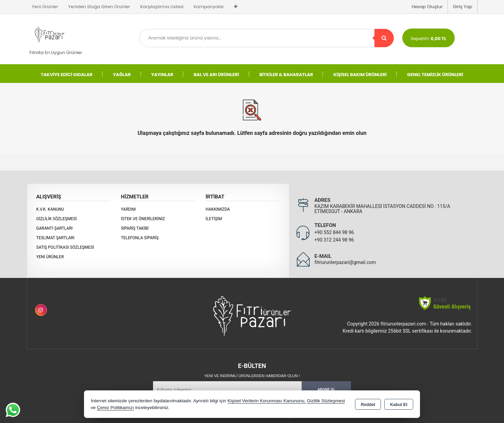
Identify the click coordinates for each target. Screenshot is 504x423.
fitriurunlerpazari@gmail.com (345, 262)
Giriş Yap (463, 7)
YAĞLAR (122, 75)
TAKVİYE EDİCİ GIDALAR (67, 75)
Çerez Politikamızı (115, 408)
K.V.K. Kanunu (50, 209)
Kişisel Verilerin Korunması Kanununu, (267, 401)
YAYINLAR (162, 75)
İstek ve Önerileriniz (143, 219)
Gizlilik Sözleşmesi (57, 219)
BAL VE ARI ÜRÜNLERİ (216, 75)
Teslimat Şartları (56, 238)
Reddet (368, 405)
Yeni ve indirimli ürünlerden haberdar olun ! (252, 376)
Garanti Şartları (55, 228)
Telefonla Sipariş (140, 238)
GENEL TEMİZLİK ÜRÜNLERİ (435, 75)
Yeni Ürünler (50, 257)
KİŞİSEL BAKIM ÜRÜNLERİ (360, 75)
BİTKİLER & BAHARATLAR (286, 75)
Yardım (128, 209)
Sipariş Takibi (135, 228)
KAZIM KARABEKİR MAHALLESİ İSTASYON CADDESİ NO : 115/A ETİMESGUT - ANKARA (382, 209)
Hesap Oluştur (427, 7)
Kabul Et (399, 405)
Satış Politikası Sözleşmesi (65, 247)
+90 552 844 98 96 (334, 232)
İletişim (214, 219)
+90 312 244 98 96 (334, 240)
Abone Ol (326, 390)
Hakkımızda (217, 209)
